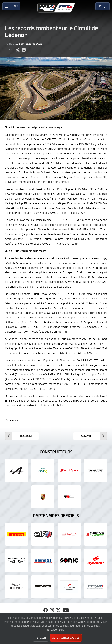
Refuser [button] (41, 638)
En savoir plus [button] (56, 629)
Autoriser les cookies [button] (66, 638)
